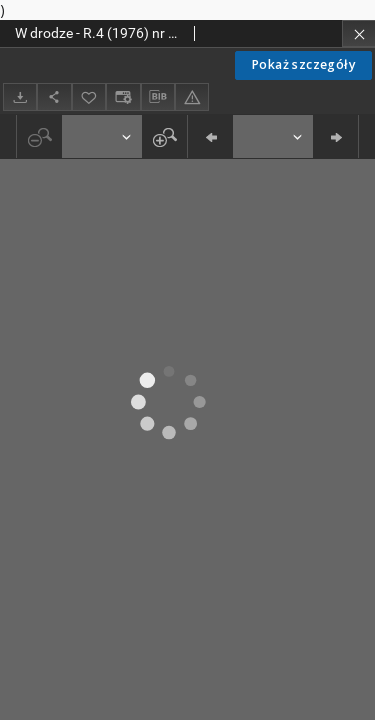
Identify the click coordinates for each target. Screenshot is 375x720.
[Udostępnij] (54, 96)
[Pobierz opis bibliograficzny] (158, 97)
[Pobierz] (20, 96)
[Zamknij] (358, 33)
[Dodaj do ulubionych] (89, 96)
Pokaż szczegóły (303, 64)
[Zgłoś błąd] (192, 96)
